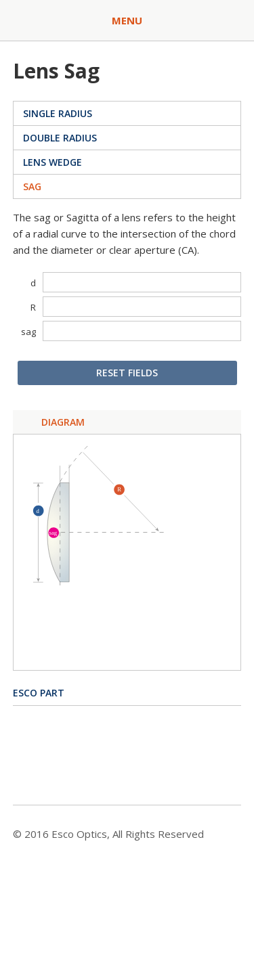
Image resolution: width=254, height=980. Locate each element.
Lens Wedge (52, 162)
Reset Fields (127, 373)
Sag (32, 186)
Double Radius (60, 138)
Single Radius (58, 113)
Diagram (63, 422)
